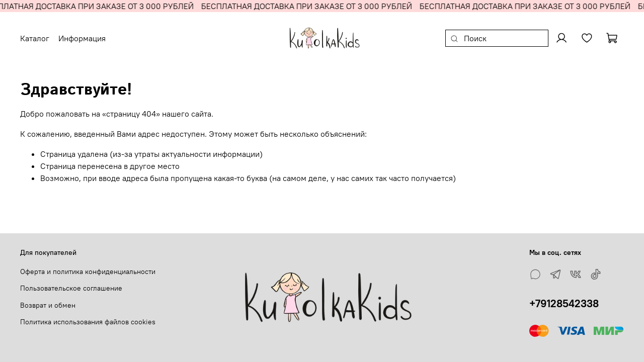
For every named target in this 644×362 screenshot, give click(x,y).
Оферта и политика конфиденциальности (88, 271)
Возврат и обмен (48, 305)
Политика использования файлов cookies (88, 322)
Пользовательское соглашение (71, 288)
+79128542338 (564, 303)
